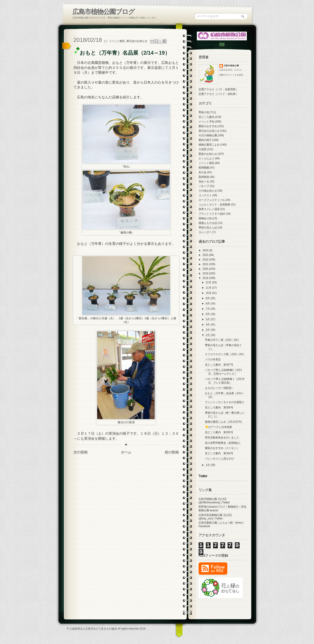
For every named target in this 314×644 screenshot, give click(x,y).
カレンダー (205, 232)
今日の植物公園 (208, 135)
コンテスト (205, 195)
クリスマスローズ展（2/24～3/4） (225, 354)
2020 (206, 269)
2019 (206, 273)
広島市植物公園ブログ (103, 12)
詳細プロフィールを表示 (231, 75)
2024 (206, 250)
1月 (208, 465)
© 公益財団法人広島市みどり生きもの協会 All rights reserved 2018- (107, 629)
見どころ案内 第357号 (219, 365)
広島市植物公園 (231, 66)
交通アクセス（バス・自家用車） (218, 89)
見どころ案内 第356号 (219, 407)
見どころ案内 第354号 (219, 453)
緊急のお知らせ (208, 154)
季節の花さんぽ (208, 228)
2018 (206, 278)
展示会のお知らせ (137, 41)
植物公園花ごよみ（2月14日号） (224, 422)
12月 (209, 282)
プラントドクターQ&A (212, 214)
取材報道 (204, 177)
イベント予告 (206, 122)
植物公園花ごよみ (209, 145)
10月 (209, 293)
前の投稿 (172, 452)
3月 (208, 330)
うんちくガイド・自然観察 (214, 205)
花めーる (204, 181)
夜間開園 (204, 168)
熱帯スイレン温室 (209, 209)
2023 (206, 255)
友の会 (203, 172)
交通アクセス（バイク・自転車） (218, 94)
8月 (208, 303)
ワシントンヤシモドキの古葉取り (225, 402)
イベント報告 (117, 41)
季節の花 (204, 112)
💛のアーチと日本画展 (218, 427)
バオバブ (204, 186)
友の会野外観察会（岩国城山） (223, 443)
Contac (222, 45)
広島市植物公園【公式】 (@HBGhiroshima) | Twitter (214, 501)
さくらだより (206, 158)
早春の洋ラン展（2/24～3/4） (222, 340)
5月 (208, 319)
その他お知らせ (208, 191)
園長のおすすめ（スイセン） (222, 448)
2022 (206, 260)
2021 (206, 264)
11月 (209, 288)
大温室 (203, 149)
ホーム (126, 452)
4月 (208, 325)
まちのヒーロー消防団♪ (219, 388)
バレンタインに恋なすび (219, 459)
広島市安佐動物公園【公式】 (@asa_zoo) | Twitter (216, 517)
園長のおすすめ (208, 126)
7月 (208, 309)
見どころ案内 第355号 (219, 432)
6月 (208, 314)
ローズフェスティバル (212, 200)
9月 (208, 298)
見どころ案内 (206, 117)
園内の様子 (205, 140)
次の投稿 (81, 452)
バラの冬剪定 (213, 359)
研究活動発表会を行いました (222, 438)
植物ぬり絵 (205, 218)
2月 (208, 335)
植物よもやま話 (208, 223)
